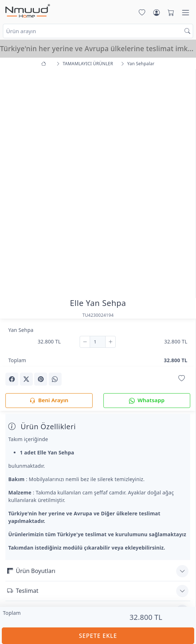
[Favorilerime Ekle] (182, 379)
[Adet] (98, 342)
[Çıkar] (85, 342)
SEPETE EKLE (98, 636)
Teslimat (23, 591)
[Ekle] (110, 342)
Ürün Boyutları (31, 571)
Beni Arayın (49, 401)
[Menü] (186, 13)
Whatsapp (147, 401)
